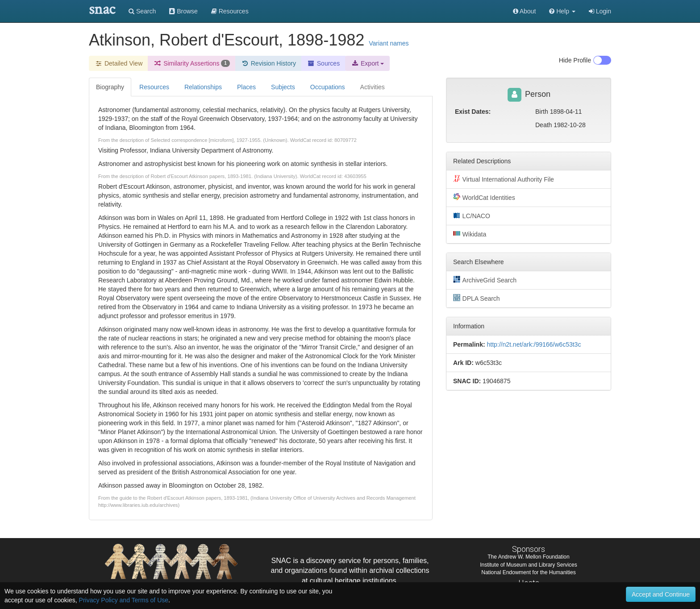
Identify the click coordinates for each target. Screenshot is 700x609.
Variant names (389, 43)
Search (142, 11)
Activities (373, 87)
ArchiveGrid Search (485, 280)
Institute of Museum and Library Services (528, 565)
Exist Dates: (473, 112)
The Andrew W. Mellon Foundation (528, 557)
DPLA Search (477, 298)
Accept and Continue (661, 594)
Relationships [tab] (203, 87)
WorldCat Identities (484, 197)
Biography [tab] (110, 87)
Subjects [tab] (283, 87)
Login (600, 11)
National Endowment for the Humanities (528, 572)
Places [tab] (246, 87)
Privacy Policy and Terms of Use (124, 600)
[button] (562, 11)
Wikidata (470, 234)
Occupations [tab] (328, 87)
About (525, 11)
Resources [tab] (154, 87)
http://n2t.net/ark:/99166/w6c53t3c (534, 344)
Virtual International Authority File (504, 179)
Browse (183, 11)
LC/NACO (472, 215)
